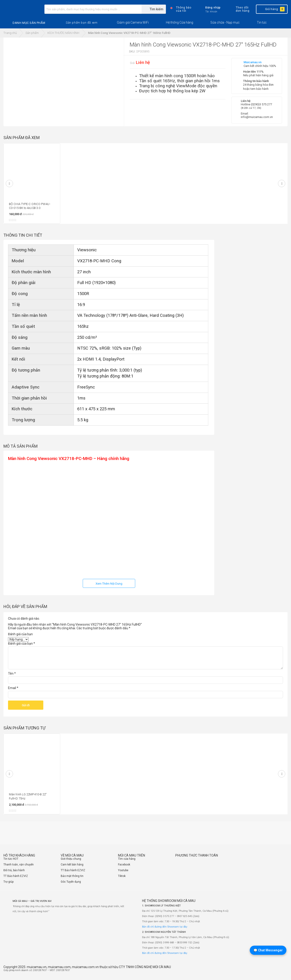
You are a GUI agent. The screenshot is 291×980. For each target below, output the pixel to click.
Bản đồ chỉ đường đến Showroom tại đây (165, 927)
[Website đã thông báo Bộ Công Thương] (274, 972)
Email (13, 688)
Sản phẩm (32, 33)
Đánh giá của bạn (20, 634)
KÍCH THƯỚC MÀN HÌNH (63, 33)
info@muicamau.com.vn (257, 117)
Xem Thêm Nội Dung (109, 584)
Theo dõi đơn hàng (239, 9)
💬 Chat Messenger (268, 950)
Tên (12, 673)
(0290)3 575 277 (261, 104)
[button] (82, 23)
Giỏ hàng (271, 9)
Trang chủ (10, 33)
